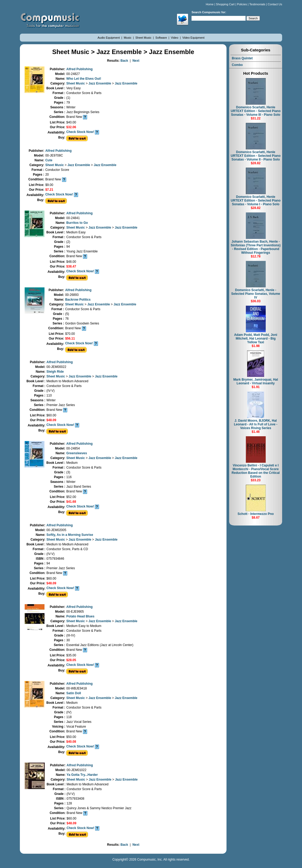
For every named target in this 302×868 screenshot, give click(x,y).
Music (128, 38)
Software (162, 38)
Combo (237, 65)
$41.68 (71, 502)
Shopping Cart (225, 4)
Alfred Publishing (79, 69)
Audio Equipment (109, 38)
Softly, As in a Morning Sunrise (70, 535)
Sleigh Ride (55, 372)
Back (124, 61)
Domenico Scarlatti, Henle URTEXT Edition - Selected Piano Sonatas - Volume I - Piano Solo (256, 201)
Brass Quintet (242, 58)
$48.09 (51, 420)
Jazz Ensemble (100, 83)
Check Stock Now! (80, 132)
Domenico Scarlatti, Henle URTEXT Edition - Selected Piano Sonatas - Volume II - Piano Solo (256, 156)
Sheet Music (144, 38)
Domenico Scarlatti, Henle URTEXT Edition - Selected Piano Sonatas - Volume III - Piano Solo (256, 111)
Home (210, 4)
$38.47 (71, 266)
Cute (49, 160)
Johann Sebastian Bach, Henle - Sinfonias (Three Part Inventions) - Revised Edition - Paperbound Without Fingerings (256, 247)
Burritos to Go (77, 223)
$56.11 (70, 339)
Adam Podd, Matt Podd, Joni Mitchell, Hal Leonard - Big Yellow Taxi (256, 339)
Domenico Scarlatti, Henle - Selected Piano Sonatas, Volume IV (256, 294)
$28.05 (71, 660)
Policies (242, 4)
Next (136, 61)
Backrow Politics (78, 300)
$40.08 (71, 742)
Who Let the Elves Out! (84, 79)
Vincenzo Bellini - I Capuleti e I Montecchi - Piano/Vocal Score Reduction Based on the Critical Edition (256, 471)
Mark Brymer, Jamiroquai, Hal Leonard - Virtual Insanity (256, 381)
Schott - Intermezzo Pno (256, 514)
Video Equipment (193, 38)
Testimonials (257, 4)
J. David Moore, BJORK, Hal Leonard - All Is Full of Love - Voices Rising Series (256, 424)
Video (175, 38)
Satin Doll (74, 693)
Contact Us (275, 4)
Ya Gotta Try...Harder (82, 775)
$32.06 (71, 127)
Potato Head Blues (80, 616)
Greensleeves (77, 453)
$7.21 (49, 190)
